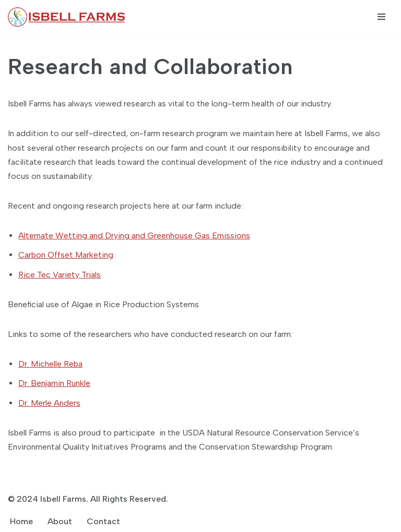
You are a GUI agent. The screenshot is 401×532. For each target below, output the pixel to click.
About (60, 521)
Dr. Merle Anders (49, 403)
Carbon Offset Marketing (66, 255)
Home (21, 521)
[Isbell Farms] (69, 17)
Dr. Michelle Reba (50, 364)
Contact (103, 521)
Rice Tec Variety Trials (60, 275)
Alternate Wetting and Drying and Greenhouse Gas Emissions (134, 235)
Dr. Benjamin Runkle (54, 383)
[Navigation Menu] (381, 17)
